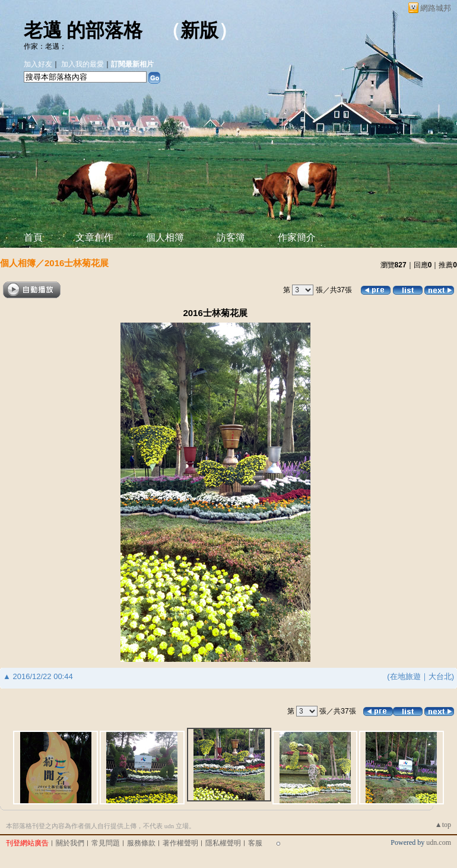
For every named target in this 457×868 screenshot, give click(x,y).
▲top (443, 825)
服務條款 (141, 843)
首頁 (33, 237)
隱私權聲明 (223, 843)
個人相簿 (165, 237)
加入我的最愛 (82, 64)
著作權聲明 (180, 843)
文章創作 (94, 237)
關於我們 (70, 843)
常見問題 (106, 843)
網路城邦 (436, 8)
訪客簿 (231, 237)
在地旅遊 (405, 676)
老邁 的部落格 (83, 30)
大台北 (440, 676)
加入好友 (38, 64)
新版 (199, 30)
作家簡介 (297, 237)
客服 (255, 843)
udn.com (439, 842)
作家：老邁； (45, 46)
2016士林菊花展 (77, 263)
